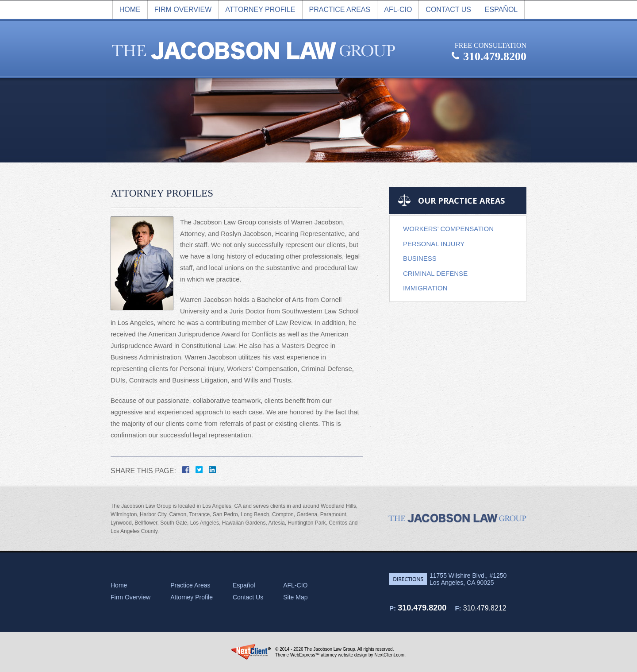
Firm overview (183, 10)
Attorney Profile (260, 10)
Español (501, 10)
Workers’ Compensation (448, 229)
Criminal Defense (435, 273)
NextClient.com (389, 655)
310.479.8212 (485, 608)
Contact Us (448, 10)
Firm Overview (130, 597)
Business (420, 258)
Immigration (425, 288)
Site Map (295, 597)
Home (130, 10)
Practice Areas (340, 10)
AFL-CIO (398, 10)
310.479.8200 (422, 608)
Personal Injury (434, 244)
